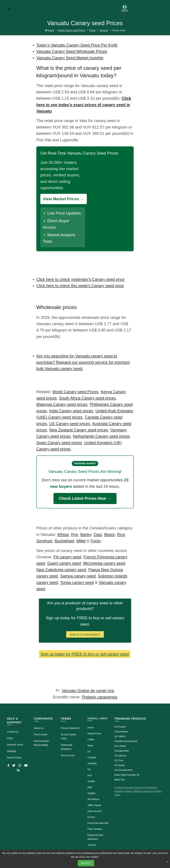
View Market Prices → (64, 198)
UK (89, 769)
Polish (158, 791)
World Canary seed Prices (72, 30)
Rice (121, 534)
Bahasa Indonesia (143, 791)
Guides (91, 781)
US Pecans (120, 726)
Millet (81, 540)
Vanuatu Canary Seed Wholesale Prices (72, 51)
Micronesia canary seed (104, 563)
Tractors (92, 844)
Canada (92, 757)
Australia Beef (122, 750)
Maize (109, 534)
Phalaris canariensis (100, 696)
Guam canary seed (64, 563)
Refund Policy (14, 757)
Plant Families (95, 828)
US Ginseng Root (123, 769)
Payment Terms (15, 744)
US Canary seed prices (70, 423)
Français (128, 787)
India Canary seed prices (71, 410)
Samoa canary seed (78, 575)
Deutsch (139, 787)
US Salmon (120, 755)
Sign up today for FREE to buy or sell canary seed (85, 653)
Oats (98, 534)
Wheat (63, 534)
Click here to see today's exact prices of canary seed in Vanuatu (84, 104)
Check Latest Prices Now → (85, 498)
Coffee (91, 739)
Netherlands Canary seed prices (101, 435)
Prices (92, 30)
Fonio (96, 540)
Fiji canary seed (67, 556)
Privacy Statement (70, 727)
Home (51, 30)
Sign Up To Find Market (85, 634)
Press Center (41, 734)
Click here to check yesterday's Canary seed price (80, 279)
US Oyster (120, 765)
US (89, 751)
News (90, 745)
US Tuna (119, 760)
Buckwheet (64, 540)
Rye (75, 534)
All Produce (93, 799)
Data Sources (95, 810)
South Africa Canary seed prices (87, 397)
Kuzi (90, 775)
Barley (86, 534)
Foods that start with (98, 822)
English (118, 787)
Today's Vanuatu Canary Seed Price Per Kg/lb (77, 44)
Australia (92, 763)
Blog (90, 787)
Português (150, 787)
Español (119, 791)
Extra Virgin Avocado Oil (127, 774)
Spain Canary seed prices (59, 442)
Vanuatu (104, 30)
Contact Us (13, 731)
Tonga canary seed (77, 582)
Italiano (128, 791)
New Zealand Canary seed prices (79, 429)
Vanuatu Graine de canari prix (88, 690)
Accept (86, 863)
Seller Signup (94, 804)
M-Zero (91, 816)
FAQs (10, 738)
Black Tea (119, 779)
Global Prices (94, 733)
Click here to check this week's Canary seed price (80, 285)
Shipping (12, 750)
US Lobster (120, 745)
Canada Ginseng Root (126, 740)
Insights (91, 793)
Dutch (117, 794)
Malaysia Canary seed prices (62, 404)
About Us (39, 727)
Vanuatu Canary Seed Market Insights (70, 57)
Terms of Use (67, 755)
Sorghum (44, 540)
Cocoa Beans (121, 731)
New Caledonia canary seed (61, 569)
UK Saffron (120, 736)
